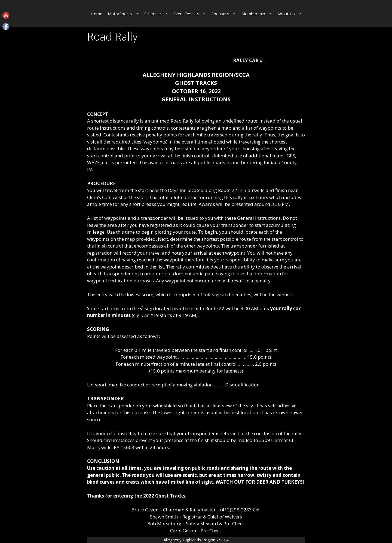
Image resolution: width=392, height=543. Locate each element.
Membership (258, 14)
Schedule (157, 14)
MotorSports (125, 14)
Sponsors (225, 14)
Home (97, 14)
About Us (291, 14)
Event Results (191, 14)
